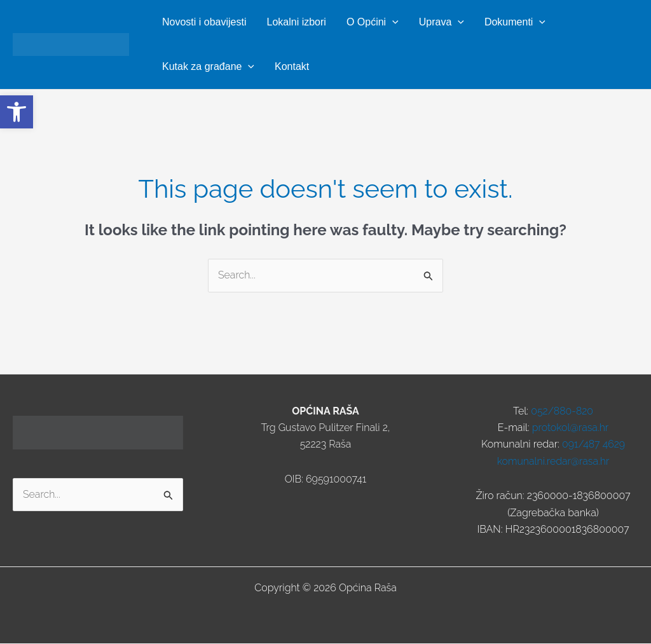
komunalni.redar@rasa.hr (553, 461)
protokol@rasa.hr (570, 428)
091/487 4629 (594, 445)
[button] (392, 22)
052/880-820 (562, 411)
